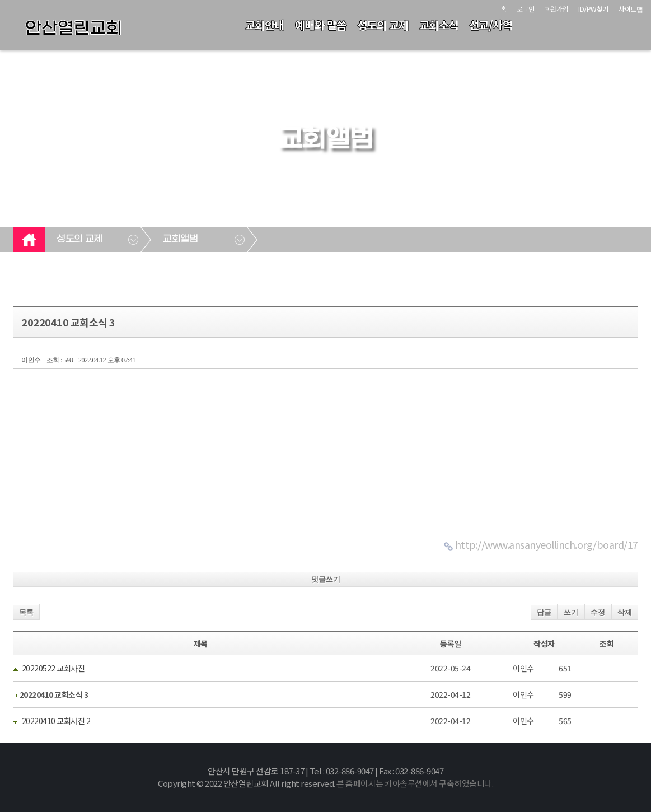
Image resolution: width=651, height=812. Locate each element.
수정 (598, 612)
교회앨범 (180, 239)
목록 (26, 612)
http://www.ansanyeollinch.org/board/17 (547, 544)
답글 (544, 612)
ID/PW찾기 (593, 9)
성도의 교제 (383, 25)
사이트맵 (631, 9)
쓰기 (571, 612)
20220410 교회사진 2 (56, 721)
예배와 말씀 (321, 25)
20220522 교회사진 (53, 668)
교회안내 (265, 25)
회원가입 (556, 9)
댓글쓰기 (326, 579)
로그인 (526, 9)
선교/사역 (491, 25)
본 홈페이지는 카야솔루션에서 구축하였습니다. (415, 783)
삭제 (625, 612)
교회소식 (439, 25)
